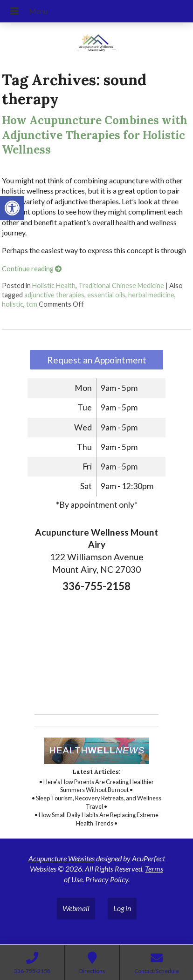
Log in (122, 908)
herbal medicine (151, 295)
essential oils (106, 295)
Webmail (76, 908)
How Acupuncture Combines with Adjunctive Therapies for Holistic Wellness (95, 135)
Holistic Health (54, 285)
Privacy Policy (107, 879)
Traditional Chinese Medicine (121, 285)
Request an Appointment (97, 360)
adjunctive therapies (54, 295)
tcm (32, 304)
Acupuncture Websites (62, 858)
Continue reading (32, 269)
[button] (12, 208)
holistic (13, 304)
